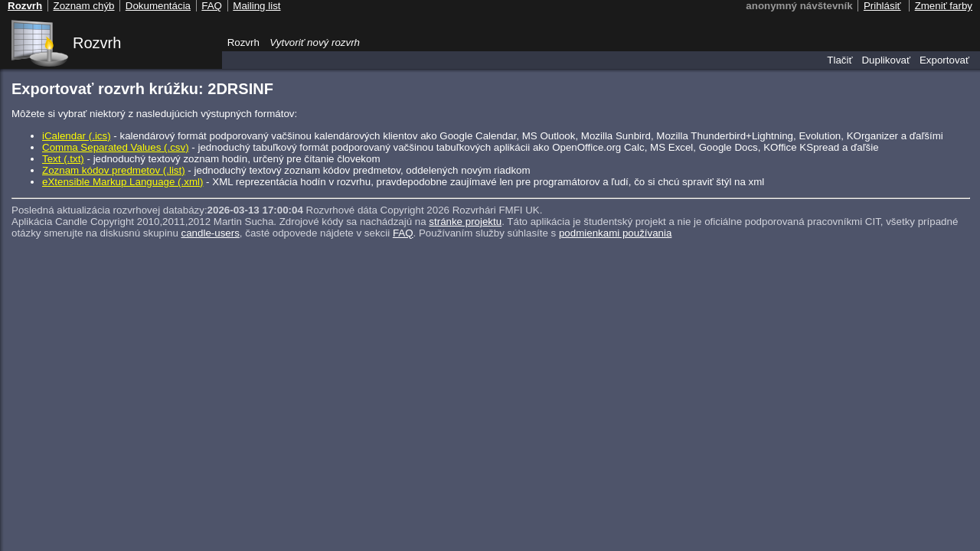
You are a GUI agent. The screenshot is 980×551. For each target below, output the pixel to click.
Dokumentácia (158, 6)
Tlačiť (840, 60)
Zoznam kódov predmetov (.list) (114, 170)
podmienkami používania (615, 233)
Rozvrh (97, 43)
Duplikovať (886, 60)
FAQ (403, 233)
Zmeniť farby (944, 6)
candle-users (211, 233)
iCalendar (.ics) (77, 136)
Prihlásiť (882, 6)
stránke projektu (465, 222)
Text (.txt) (63, 159)
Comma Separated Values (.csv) (116, 147)
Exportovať (944, 60)
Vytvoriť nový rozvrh (315, 42)
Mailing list (256, 6)
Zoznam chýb (83, 6)
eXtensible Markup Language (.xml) (122, 182)
